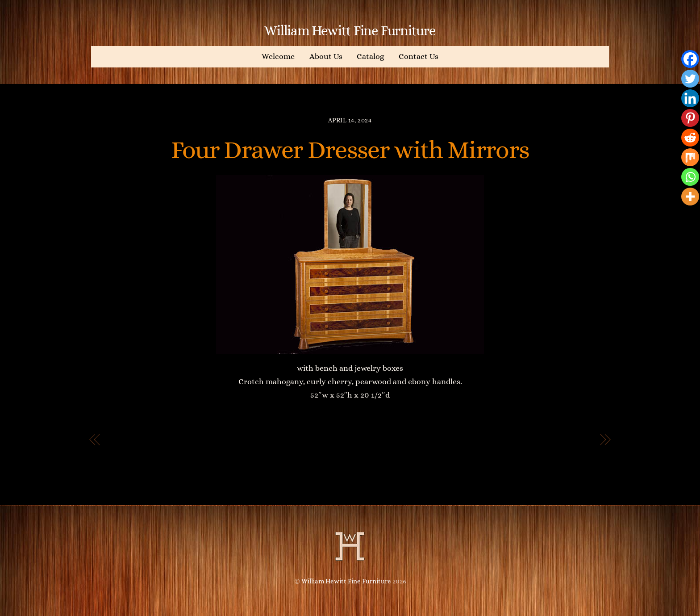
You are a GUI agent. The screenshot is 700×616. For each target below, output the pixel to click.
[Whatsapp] (690, 177)
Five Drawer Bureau (150, 440)
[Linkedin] (690, 98)
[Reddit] (690, 138)
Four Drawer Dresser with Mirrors (350, 150)
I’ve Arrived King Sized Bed (535, 440)
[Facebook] (690, 59)
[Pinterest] (690, 118)
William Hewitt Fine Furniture (346, 581)
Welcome (278, 56)
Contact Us (419, 56)
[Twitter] (690, 79)
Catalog (370, 56)
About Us (326, 56)
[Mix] (690, 157)
